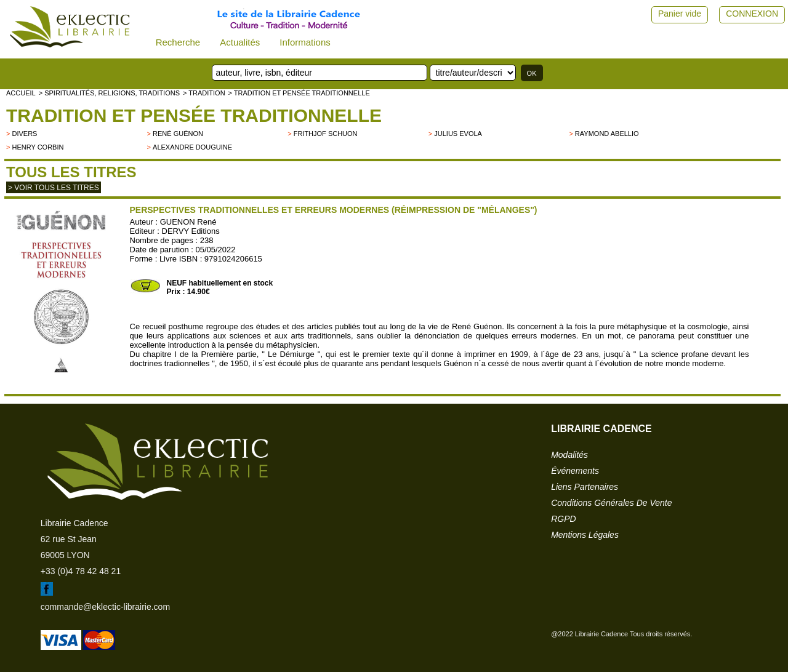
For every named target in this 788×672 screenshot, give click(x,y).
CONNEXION (752, 14)
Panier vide (680, 14)
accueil (21, 93)
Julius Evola (458, 134)
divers (24, 134)
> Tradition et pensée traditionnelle (299, 93)
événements (575, 471)
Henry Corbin (38, 147)
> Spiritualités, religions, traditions (109, 93)
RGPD (563, 519)
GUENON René (188, 222)
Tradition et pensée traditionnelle (194, 115)
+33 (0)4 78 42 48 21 (81, 571)
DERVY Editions (191, 231)
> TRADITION (204, 93)
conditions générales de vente (611, 503)
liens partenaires (585, 487)
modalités (569, 455)
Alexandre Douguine (192, 147)
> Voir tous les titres (54, 188)
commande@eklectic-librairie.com (105, 607)
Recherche (178, 42)
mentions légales (585, 535)
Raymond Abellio (607, 134)
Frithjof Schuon (326, 134)
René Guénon (178, 134)
